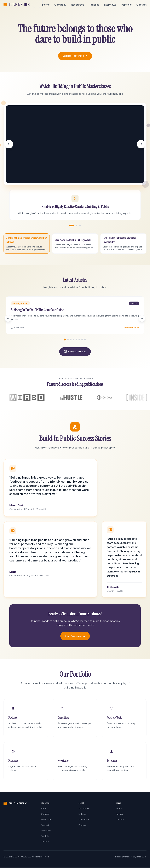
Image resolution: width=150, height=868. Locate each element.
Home (46, 5)
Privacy (119, 814)
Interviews (110, 5)
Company (60, 5)
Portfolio (126, 5)
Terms (119, 809)
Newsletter (84, 820)
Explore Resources (75, 56)
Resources (78, 5)
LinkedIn (83, 814)
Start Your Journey (75, 636)
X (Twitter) (84, 809)
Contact (141, 5)
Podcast (94, 5)
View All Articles (75, 352)
